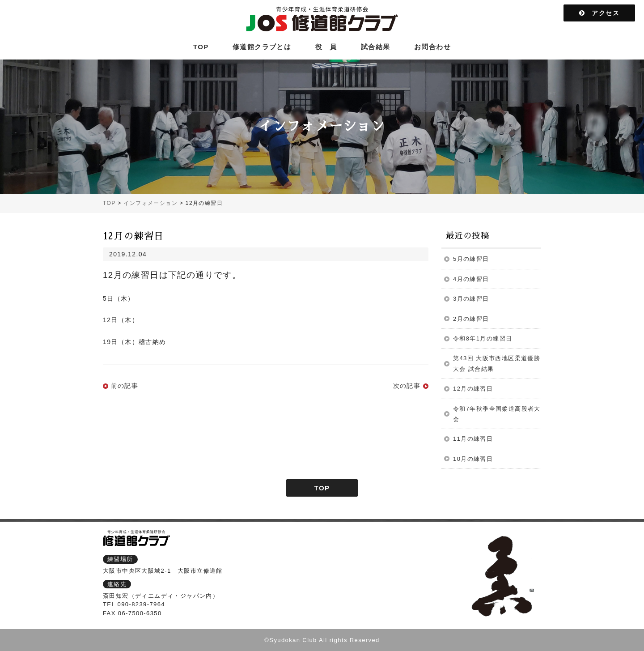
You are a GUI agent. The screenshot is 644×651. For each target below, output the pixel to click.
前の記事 (125, 386)
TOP (201, 47)
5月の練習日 (471, 259)
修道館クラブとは (262, 47)
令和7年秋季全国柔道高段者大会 (497, 414)
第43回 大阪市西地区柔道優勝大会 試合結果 (497, 363)
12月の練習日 (473, 389)
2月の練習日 (471, 319)
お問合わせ (432, 47)
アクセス (599, 13)
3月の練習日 (471, 299)
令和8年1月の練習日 (483, 338)
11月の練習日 (473, 439)
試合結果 (376, 47)
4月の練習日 (471, 279)
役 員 (326, 47)
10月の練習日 (473, 459)
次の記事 (407, 386)
